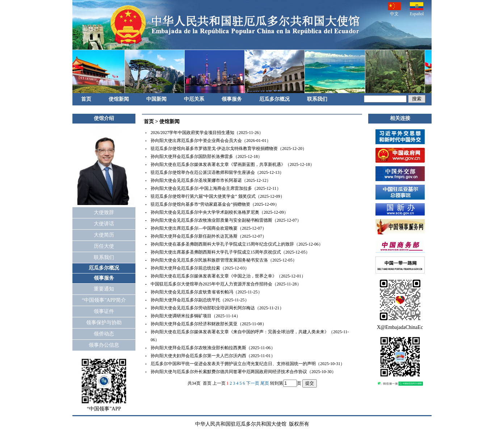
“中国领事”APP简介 (104, 300)
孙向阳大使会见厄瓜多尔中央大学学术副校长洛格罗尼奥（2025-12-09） (219, 212)
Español (417, 9)
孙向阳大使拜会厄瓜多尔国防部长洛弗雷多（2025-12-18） (206, 156)
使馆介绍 (104, 118)
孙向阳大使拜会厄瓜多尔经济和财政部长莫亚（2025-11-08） (209, 324)
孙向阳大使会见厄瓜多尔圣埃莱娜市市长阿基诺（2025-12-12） (211, 180)
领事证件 (104, 311)
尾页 (265, 383)
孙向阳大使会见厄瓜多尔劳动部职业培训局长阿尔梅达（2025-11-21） (217, 308)
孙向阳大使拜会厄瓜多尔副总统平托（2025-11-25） (200, 300)
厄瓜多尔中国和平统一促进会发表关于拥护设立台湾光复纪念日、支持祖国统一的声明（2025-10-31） (248, 364)
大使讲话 (104, 224)
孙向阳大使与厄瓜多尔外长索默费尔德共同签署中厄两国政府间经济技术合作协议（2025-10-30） (243, 372)
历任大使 (104, 246)
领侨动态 (104, 334)
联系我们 (317, 99)
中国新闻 (156, 99)
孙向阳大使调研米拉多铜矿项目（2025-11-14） (196, 316)
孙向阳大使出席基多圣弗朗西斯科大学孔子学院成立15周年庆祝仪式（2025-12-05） (230, 252)
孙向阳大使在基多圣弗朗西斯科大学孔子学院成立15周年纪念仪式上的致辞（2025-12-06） (237, 244)
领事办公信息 (104, 345)
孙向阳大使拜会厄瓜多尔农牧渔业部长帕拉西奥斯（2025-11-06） (213, 348)
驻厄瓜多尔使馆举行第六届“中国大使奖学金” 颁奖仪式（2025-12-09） (218, 196)
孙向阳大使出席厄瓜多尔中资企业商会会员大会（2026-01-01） (211, 141)
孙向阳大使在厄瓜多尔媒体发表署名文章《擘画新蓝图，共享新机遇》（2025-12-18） (232, 164)
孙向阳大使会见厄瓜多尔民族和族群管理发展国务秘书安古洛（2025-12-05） (224, 260)
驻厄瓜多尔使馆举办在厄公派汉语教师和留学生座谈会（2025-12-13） (217, 172)
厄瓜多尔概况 (274, 99)
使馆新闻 (119, 99)
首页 (86, 99)
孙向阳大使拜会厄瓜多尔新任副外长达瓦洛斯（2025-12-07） (209, 236)
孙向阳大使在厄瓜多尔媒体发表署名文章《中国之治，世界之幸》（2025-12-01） (228, 276)
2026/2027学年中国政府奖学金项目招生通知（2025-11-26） (207, 133)
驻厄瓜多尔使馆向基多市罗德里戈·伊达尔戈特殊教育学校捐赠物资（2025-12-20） (229, 149)
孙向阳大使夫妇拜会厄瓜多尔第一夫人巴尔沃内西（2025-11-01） (213, 356)
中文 (394, 9)
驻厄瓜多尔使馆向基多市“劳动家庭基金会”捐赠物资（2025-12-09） (215, 204)
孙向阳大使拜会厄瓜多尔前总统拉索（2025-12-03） (200, 268)
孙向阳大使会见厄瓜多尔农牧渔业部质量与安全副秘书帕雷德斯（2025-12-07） (226, 220)
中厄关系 (194, 99)
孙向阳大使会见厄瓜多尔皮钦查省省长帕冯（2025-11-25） (206, 292)
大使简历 (104, 235)
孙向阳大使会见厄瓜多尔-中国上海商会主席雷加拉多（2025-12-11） (216, 188)
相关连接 (400, 118)
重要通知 (104, 289)
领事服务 (232, 99)
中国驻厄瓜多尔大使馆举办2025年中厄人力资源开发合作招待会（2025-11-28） (226, 284)
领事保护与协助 (104, 323)
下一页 (253, 383)
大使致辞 (104, 212)
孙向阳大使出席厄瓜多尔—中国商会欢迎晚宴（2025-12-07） (209, 228)
